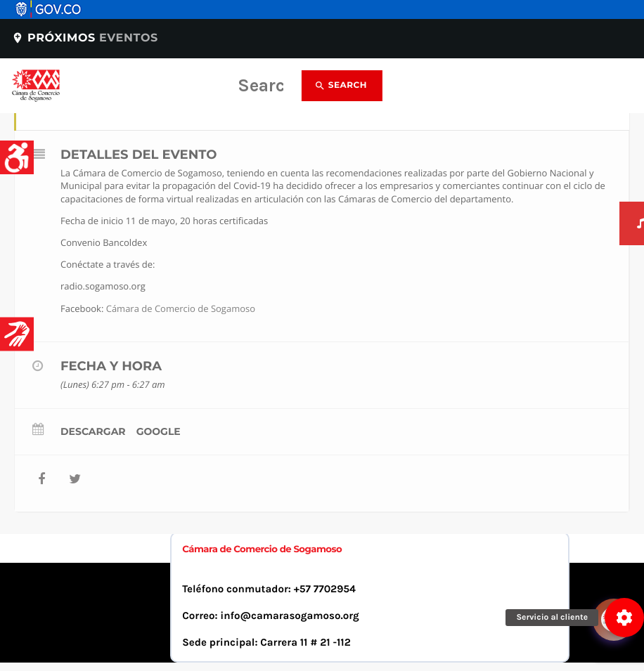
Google (159, 431)
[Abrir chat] (616, 580)
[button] (624, 618)
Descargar (93, 431)
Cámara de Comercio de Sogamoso (181, 308)
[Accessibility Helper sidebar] (17, 157)
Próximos (85, 38)
